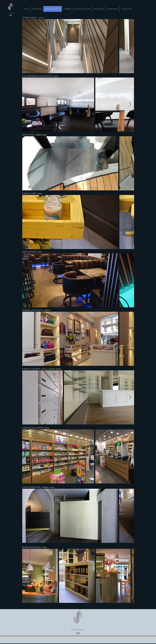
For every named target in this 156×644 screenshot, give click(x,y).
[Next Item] (130, 46)
